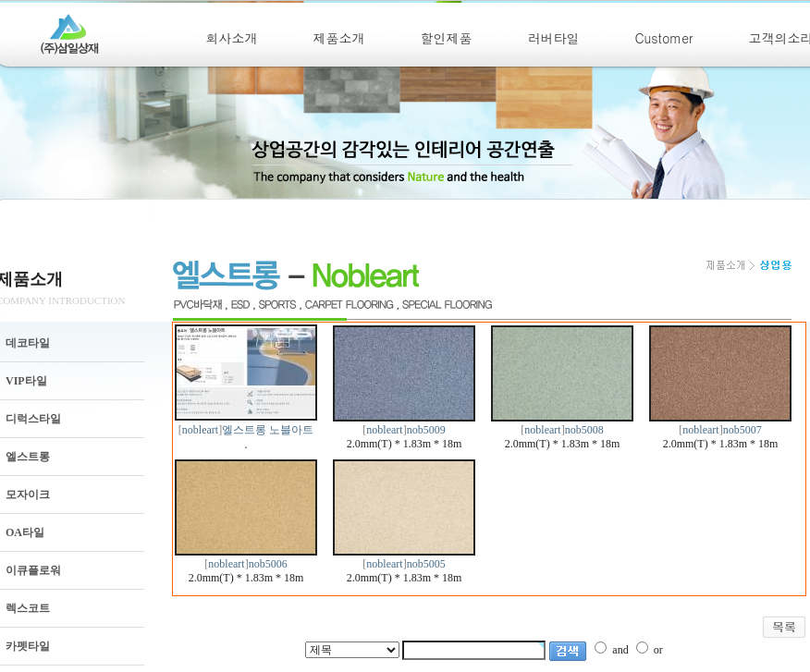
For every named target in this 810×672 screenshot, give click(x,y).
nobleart (200, 430)
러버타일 (554, 38)
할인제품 (447, 38)
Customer (664, 38)
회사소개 (232, 38)
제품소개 (339, 38)
